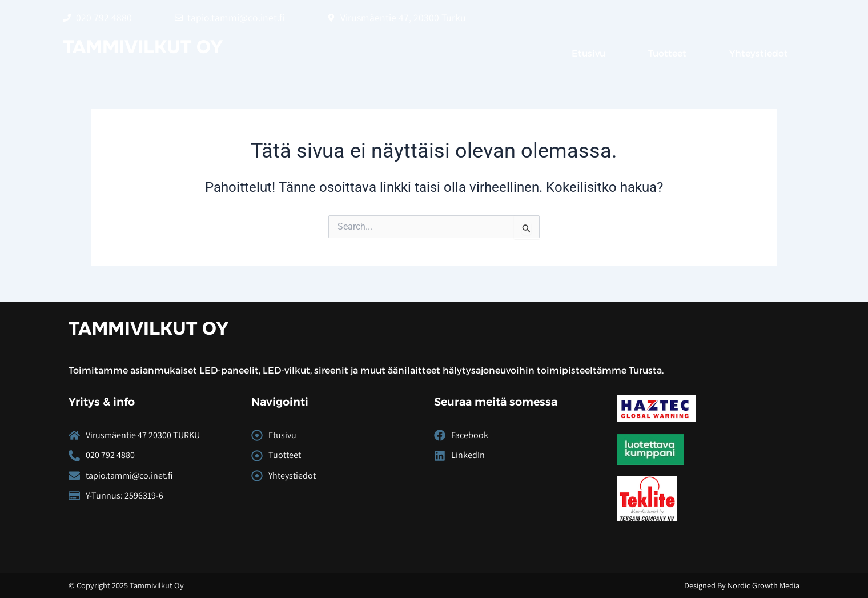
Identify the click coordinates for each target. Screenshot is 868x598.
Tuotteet (667, 53)
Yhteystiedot (759, 53)
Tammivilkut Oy (143, 47)
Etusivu (588, 53)
